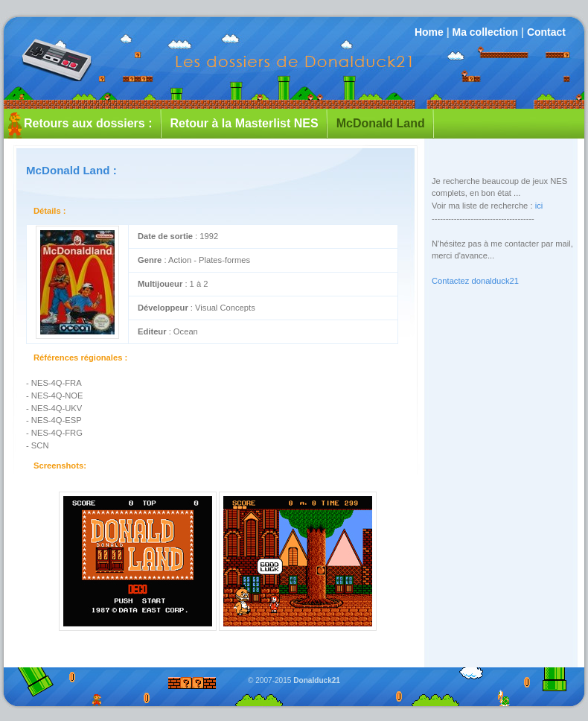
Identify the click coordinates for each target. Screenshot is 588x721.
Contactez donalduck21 (475, 281)
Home (429, 32)
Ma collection (485, 32)
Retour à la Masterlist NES (245, 123)
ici (539, 206)
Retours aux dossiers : (88, 123)
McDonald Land (381, 123)
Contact (546, 32)
